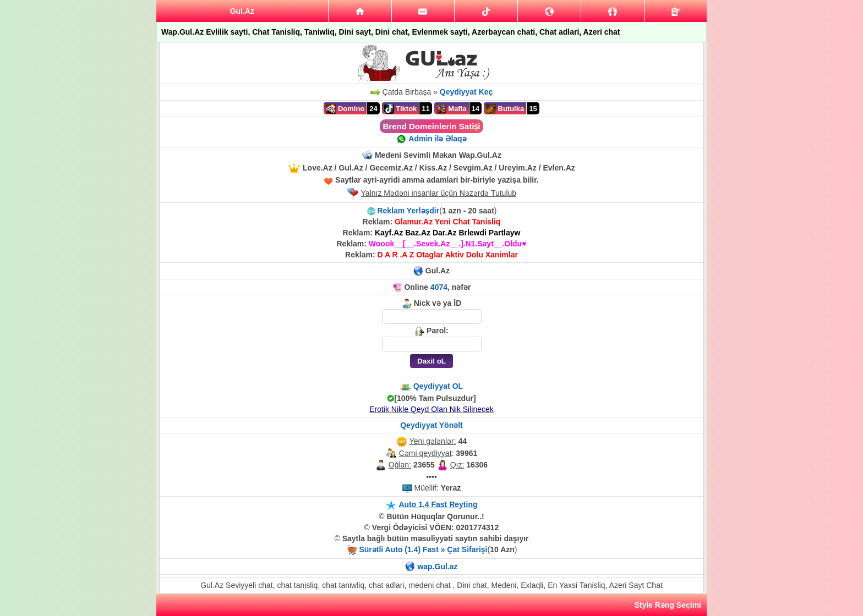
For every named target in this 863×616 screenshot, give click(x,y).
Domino (345, 109)
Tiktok (401, 109)
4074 (439, 287)
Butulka (505, 109)
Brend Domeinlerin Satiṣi (431, 126)
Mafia (452, 109)
